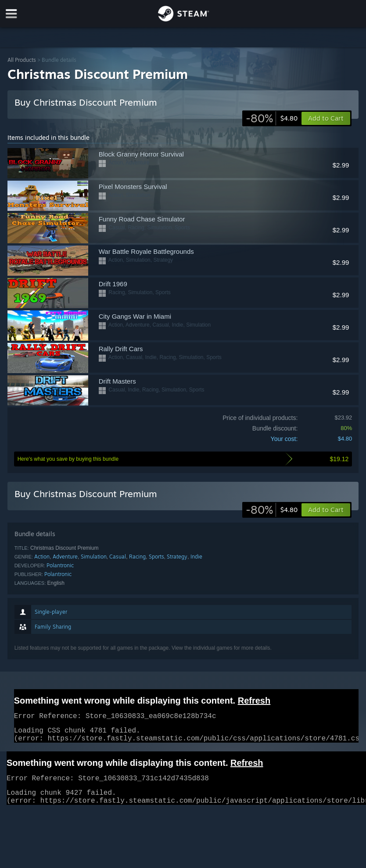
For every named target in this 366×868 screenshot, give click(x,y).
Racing (137, 557)
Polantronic (60, 565)
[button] (326, 510)
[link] (272, 118)
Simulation (94, 557)
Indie (196, 557)
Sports (156, 557)
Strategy (177, 557)
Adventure (65, 557)
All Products (22, 60)
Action (42, 557)
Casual (118, 557)
